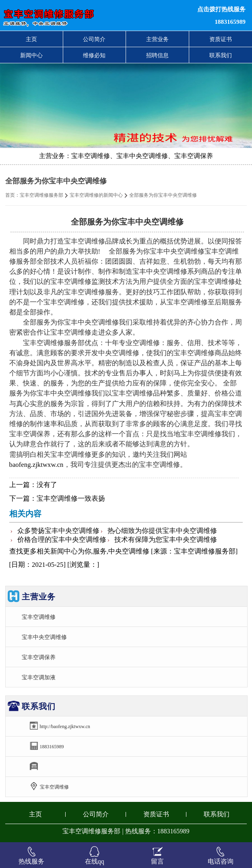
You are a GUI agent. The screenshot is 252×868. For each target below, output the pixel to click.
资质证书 (221, 39)
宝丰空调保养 (39, 657)
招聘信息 (157, 55)
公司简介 (94, 39)
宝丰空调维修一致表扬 (71, 499)
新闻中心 (31, 55)
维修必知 (94, 55)
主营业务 (157, 39)
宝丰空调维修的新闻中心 (96, 195)
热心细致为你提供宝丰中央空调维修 (162, 531)
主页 (31, 39)
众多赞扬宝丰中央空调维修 (58, 531)
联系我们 (221, 55)
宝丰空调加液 (39, 677)
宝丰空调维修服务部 (41, 195)
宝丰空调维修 (39, 617)
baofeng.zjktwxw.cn (36, 465)
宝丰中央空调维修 (44, 637)
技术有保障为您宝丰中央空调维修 (166, 540)
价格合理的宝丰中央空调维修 (62, 540)
